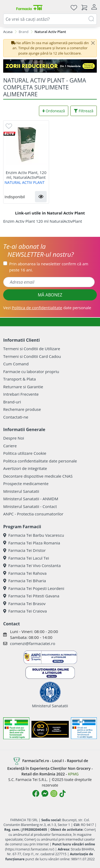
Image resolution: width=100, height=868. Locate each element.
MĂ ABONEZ (50, 295)
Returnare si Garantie (23, 387)
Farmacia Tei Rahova (25, 573)
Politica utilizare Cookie (25, 453)
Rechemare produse (22, 409)
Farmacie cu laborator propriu (31, 371)
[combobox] (50, 19)
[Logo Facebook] (36, 793)
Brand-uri (12, 402)
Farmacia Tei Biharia (25, 581)
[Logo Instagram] (54, 793)
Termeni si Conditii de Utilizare (32, 349)
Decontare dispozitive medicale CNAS (38, 476)
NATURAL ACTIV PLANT (25, 182)
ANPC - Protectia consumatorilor (33, 514)
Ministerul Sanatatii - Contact (30, 506)
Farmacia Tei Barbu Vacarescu (34, 535)
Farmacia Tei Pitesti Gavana (31, 596)
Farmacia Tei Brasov (24, 604)
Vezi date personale (47, 308)
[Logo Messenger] (45, 793)
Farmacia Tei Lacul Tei (26, 558)
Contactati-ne (16, 417)
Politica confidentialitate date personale (40, 461)
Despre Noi (14, 438)
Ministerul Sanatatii (21, 491)
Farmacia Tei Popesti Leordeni (34, 588)
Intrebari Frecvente (21, 394)
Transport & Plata (19, 379)
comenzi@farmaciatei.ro (33, 643)
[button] (41, 197)
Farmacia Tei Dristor (24, 550)
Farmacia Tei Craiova (25, 611)
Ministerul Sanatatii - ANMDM (31, 499)
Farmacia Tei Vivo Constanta (32, 565)
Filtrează (84, 111)
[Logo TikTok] (63, 793)
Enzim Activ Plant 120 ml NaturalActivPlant (43, 221)
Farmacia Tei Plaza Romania (32, 543)
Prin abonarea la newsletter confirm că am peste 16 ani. (49, 267)
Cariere (10, 446)
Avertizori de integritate (25, 468)
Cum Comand (16, 364)
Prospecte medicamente (26, 483)
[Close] (93, 43)
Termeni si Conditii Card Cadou (32, 356)
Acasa (8, 32)
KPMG (73, 774)
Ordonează (54, 111)
